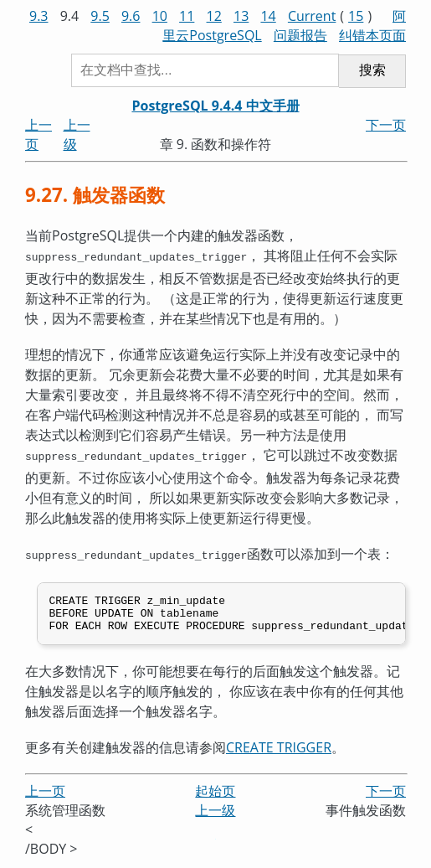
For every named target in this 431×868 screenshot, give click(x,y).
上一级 (215, 814)
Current (312, 16)
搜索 (372, 70)
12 (214, 16)
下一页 (386, 125)
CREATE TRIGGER (279, 750)
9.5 (100, 16)
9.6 (131, 16)
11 (187, 16)
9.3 (39, 16)
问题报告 (300, 35)
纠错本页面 (372, 35)
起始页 (215, 794)
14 (268, 16)
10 (160, 16)
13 (241, 16)
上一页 (45, 794)
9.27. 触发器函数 (95, 195)
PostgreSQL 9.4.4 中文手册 (215, 106)
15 (356, 16)
